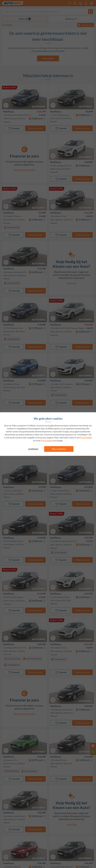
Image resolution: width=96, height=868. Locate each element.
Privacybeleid (86, 438)
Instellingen (33, 449)
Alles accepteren (59, 449)
